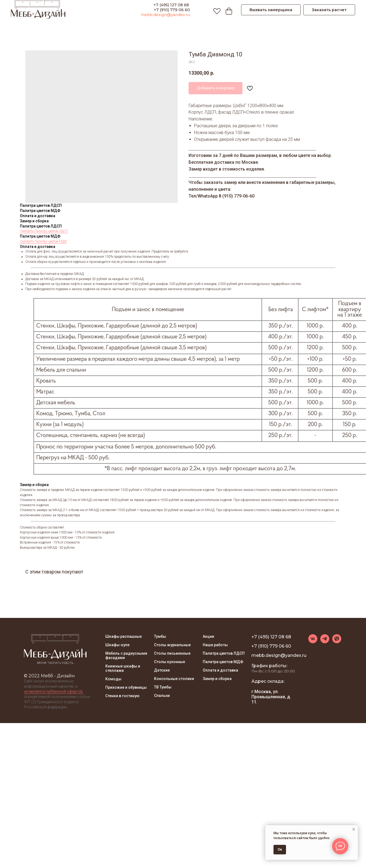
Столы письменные (172, 653)
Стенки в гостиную (122, 696)
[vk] (313, 642)
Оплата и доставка (220, 670)
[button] (271, 10)
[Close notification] (354, 829)
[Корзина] (227, 10)
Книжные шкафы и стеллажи (123, 668)
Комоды (113, 679)
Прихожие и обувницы (126, 687)
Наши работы (215, 645)
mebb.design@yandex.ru (165, 15)
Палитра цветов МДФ (223, 662)
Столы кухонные (170, 662)
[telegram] (325, 642)
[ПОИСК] (204, 10)
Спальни (162, 696)
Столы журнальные (172, 645)
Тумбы (160, 636)
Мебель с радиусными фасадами (126, 655)
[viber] (337, 642)
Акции (208, 636)
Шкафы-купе (117, 645)
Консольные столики (174, 679)
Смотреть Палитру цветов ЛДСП (44, 231)
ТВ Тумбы (163, 687)
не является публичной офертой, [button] (54, 691)
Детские (162, 670)
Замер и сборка (217, 679)
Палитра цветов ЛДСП (224, 653)
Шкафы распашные (124, 636)
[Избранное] (216, 10)
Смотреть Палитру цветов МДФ (43, 241)
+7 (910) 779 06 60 (172, 10)
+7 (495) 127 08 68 (172, 5)
